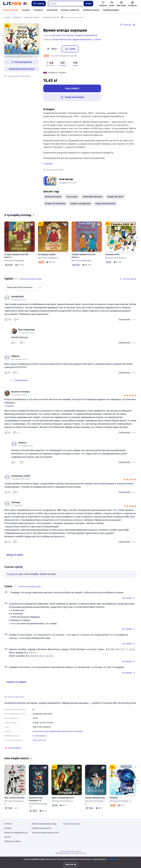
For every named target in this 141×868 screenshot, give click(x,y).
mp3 (40, 740)
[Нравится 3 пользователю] (14, 343)
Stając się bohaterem (105, 204)
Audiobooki (52, 10)
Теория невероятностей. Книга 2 (84, 256)
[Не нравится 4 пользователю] (17, 320)
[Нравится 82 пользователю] (7, 433)
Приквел (114, 798)
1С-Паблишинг (40, 736)
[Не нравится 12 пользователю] (16, 433)
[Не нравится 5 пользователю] (23, 343)
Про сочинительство (15, 798)
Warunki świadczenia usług (44, 824)
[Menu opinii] (134, 320)
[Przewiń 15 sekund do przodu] (16, 863)
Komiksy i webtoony (70, 10)
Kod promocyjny (11, 10)
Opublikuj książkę (111, 10)
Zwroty (8, 837)
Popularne (38, 10)
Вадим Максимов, (59, 731)
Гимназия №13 (112, 254)
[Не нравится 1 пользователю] (23, 462)
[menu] (24, 287)
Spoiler (49, 164)
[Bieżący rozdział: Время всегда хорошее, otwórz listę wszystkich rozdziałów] (20, 863)
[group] (70, 298)
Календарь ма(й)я (47, 254)
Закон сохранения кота (63, 798)
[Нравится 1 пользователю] (14, 462)
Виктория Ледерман (14, 260)
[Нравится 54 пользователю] (7, 492)
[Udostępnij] (134, 25)
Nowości (26, 10)
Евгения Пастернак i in (116, 258)
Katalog (38, 4)
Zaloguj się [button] (12, 574)
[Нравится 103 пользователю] (8, 320)
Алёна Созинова (75, 731)
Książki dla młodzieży (55, 204)
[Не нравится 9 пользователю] (16, 373)
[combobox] (66, 4)
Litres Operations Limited (71, 851)
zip (44, 740)
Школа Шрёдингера (95, 798)
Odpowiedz (124, 319)
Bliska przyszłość (53, 197)
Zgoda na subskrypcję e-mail (45, 833)
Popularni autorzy (71, 824)
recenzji (62, 66)
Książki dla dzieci (115, 197)
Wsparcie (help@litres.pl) (16, 833)
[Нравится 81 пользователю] (7, 373)
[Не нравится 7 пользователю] (16, 542)
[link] (67, 297)
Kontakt (8, 828)
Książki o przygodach (80, 204)
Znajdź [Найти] (88, 4)
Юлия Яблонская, (41, 731)
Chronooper (72, 197)
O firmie (8, 824)
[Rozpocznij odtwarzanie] (7, 863)
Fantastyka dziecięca (93, 197)
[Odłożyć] (32, 225)
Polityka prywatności (41, 828)
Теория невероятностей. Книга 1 (17, 256)
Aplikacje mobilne (91, 10)
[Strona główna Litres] (15, 4)
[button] (50, 64)
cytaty (75, 66)
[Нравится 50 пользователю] (8, 542)
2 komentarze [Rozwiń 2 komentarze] (21, 380)
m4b (35, 740)
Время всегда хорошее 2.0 (36, 799)
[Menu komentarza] (134, 343)
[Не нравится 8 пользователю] (16, 492)
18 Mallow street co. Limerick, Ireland (70, 853)
